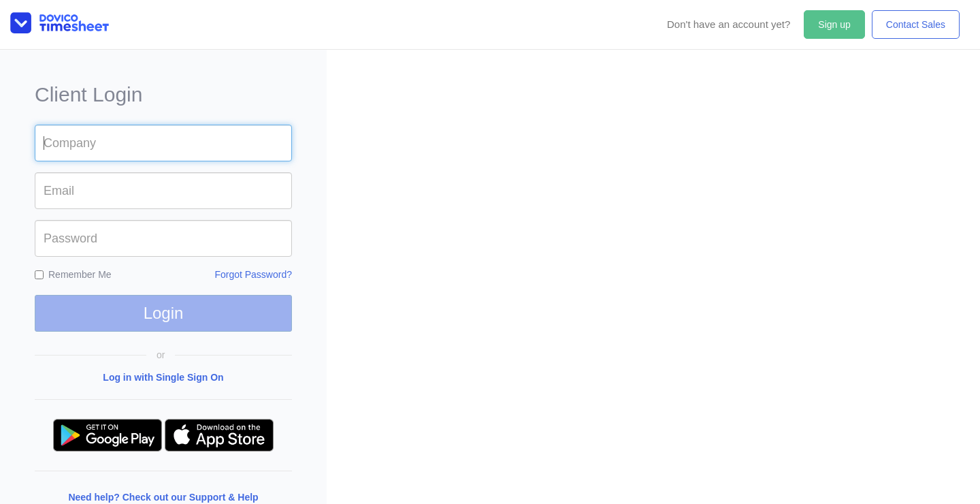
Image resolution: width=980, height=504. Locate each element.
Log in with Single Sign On (163, 377)
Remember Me (73, 274)
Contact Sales (916, 25)
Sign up (834, 25)
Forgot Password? (253, 274)
